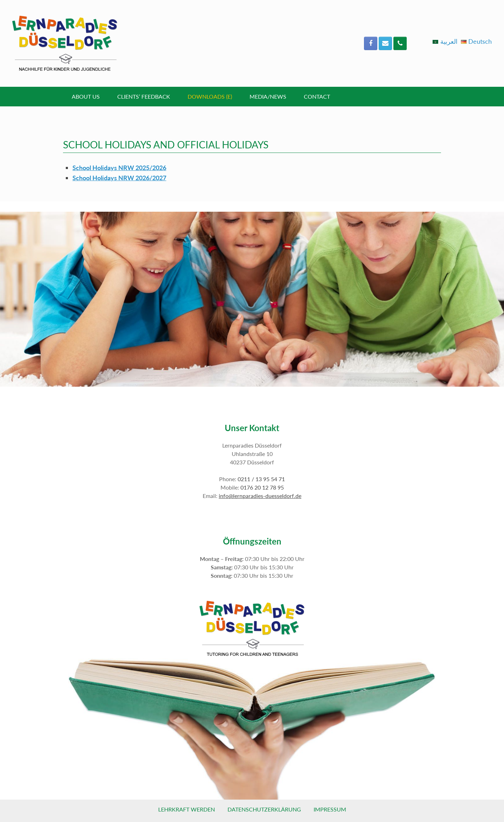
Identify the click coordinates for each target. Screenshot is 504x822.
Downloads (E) (210, 96)
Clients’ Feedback (144, 96)
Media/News (268, 96)
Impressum (330, 809)
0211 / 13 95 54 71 (261, 479)
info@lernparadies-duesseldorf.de (260, 496)
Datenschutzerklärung (264, 809)
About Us (86, 96)
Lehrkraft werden (187, 809)
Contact (317, 96)
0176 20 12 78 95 (262, 487)
